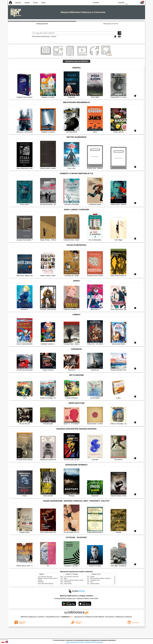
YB (110, 2)
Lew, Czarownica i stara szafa (45, 577)
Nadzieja (40, 580)
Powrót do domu (68, 584)
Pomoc (36, 3)
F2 (135, 2)
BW (106, 2)
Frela (92, 582)
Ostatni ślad (41, 582)
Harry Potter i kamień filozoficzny (46, 584)
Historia (27, 3)
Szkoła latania (67, 582)
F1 (130, 2)
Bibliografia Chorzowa (111, 24)
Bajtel (65, 578)
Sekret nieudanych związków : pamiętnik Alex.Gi (102, 578)
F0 (126, 2)
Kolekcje (54, 36)
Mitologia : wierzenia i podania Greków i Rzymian (50, 578)
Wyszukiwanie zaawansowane (41, 36)
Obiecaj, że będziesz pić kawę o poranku (74, 580)
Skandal (92, 577)
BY (114, 2)
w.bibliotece (66, 617)
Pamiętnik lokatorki (95, 584)
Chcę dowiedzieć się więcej (75, 642)
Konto (43, 3)
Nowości (18, 3)
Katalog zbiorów (42, 24)
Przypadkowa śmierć (95, 580)
